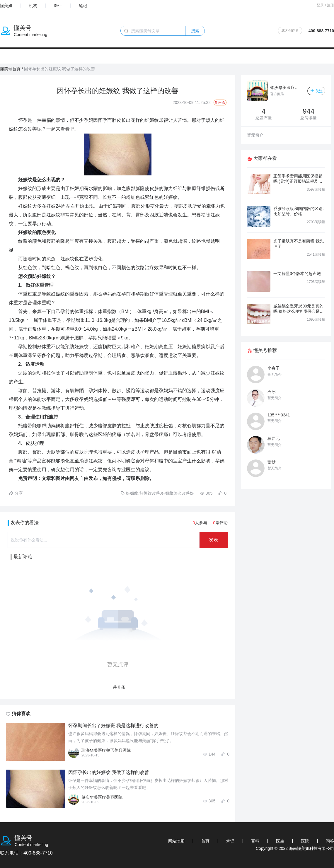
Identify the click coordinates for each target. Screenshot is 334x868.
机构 (33, 6)
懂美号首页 (10, 69)
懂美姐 (6, 6)
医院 (305, 841)
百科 (255, 841)
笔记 (83, 6)
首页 (205, 841)
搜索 (195, 31)
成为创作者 (290, 30)
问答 (330, 841)
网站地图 (176, 841)
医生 (58, 6)
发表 (214, 540)
